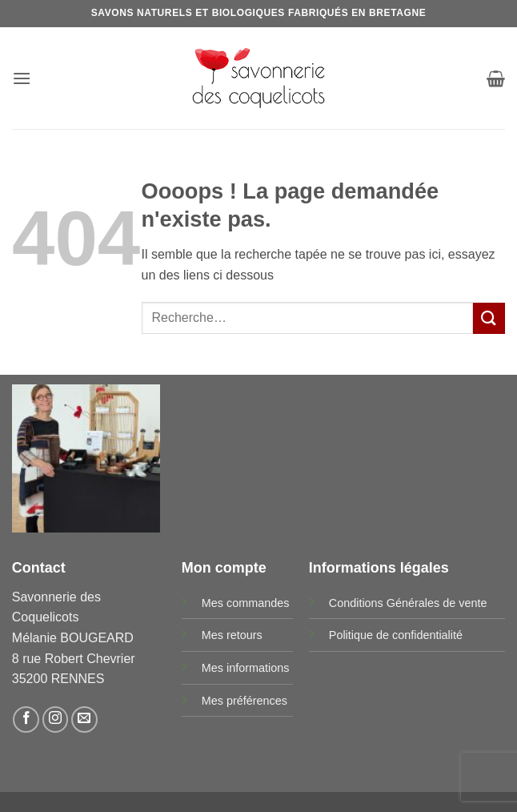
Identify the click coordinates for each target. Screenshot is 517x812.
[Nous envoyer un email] (84, 720)
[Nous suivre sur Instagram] (56, 720)
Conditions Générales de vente (408, 603)
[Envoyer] (489, 318)
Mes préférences (244, 701)
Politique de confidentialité (396, 635)
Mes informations (246, 668)
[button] (22, 78)
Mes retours (232, 635)
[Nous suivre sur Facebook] (26, 720)
